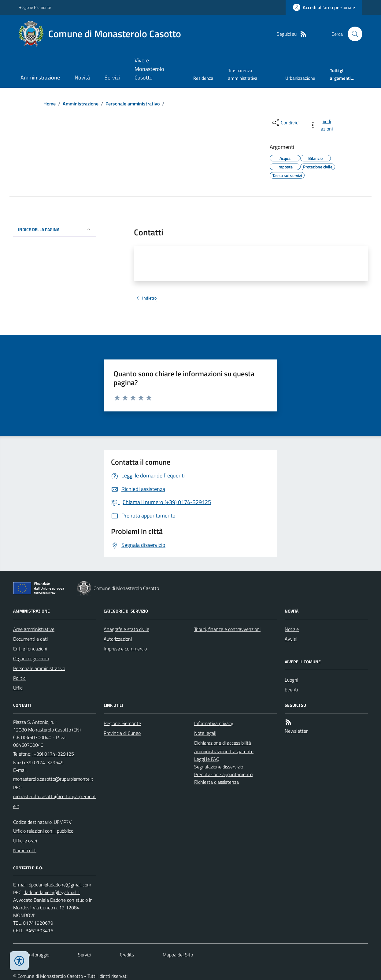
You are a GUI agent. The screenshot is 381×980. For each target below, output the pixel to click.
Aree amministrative (34, 629)
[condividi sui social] (285, 123)
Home (50, 104)
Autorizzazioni (118, 639)
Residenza (203, 78)
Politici (20, 678)
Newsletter (296, 731)
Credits (127, 955)
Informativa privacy (214, 723)
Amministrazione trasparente (224, 751)
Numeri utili (25, 850)
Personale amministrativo (133, 104)
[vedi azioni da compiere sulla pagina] (322, 125)
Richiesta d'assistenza (216, 782)
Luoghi (291, 680)
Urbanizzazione (300, 78)
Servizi (112, 77)
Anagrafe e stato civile (126, 629)
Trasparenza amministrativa (243, 74)
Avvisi (291, 639)
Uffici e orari (25, 841)
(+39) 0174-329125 (53, 754)
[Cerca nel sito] (353, 34)
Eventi (291, 690)
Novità (82, 77)
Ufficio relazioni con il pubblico (43, 831)
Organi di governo (31, 658)
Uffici (18, 688)
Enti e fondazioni (30, 649)
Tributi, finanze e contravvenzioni (227, 629)
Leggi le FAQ (207, 759)
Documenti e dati (30, 639)
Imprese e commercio (125, 649)
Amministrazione (40, 77)
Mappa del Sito (178, 955)
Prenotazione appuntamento (223, 774)
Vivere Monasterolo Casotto (149, 69)
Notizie (292, 629)
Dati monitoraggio (31, 955)
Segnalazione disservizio (219, 767)
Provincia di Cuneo (122, 733)
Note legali (205, 733)
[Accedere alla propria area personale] (324, 7)
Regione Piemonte (35, 7)
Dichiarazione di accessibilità (223, 743)
